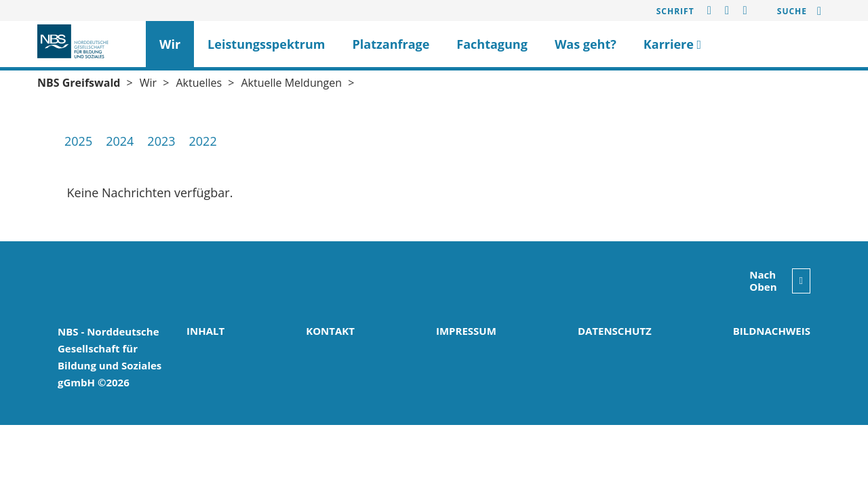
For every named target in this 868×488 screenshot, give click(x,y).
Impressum (466, 331)
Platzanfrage (391, 44)
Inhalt (205, 331)
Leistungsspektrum (266, 44)
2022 (203, 141)
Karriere (672, 44)
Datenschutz (615, 331)
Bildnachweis (772, 331)
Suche (792, 11)
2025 (78, 141)
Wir (170, 44)
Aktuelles (199, 83)
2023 (161, 141)
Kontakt (330, 331)
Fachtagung (492, 44)
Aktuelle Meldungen (291, 83)
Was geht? (586, 44)
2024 (120, 141)
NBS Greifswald (79, 83)
